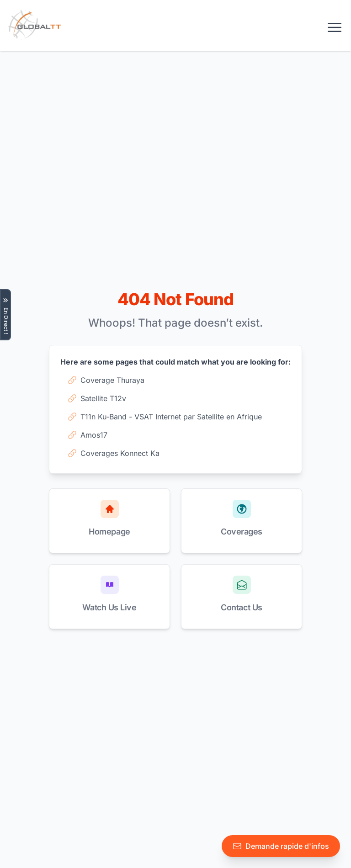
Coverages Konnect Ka (114, 453)
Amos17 (88, 435)
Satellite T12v (97, 398)
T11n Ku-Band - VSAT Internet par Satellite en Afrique (165, 417)
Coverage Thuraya (106, 380)
